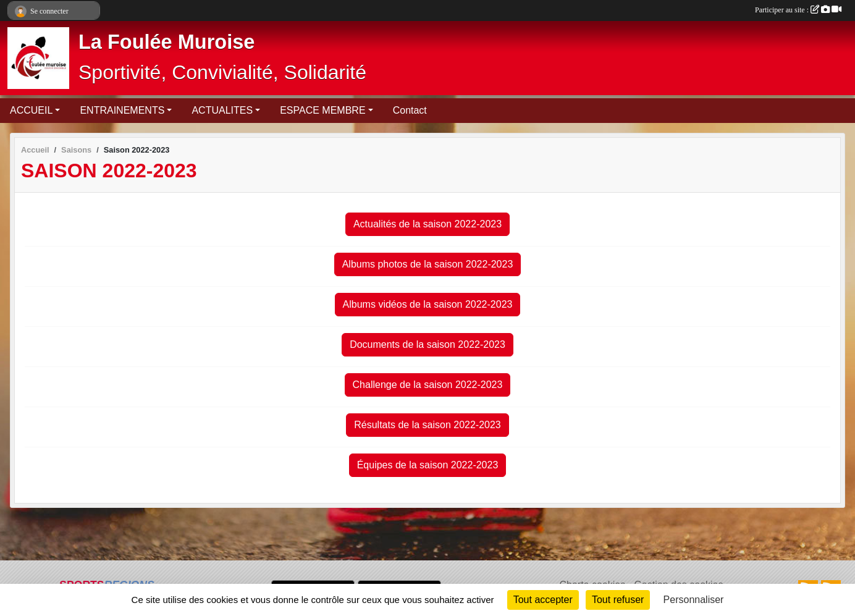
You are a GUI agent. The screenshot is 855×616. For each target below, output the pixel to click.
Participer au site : (798, 10)
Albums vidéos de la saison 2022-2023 (428, 304)
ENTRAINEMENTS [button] (122, 110)
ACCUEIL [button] (31, 110)
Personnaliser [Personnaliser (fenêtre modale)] (694, 600)
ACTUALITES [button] (222, 110)
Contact (410, 110)
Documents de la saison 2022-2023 (427, 344)
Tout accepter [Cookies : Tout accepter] (543, 600)
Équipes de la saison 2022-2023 (428, 465)
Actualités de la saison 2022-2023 (427, 224)
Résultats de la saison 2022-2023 (427, 425)
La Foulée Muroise (166, 42)
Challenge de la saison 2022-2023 (428, 385)
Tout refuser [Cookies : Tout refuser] (618, 600)
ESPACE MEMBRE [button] (322, 110)
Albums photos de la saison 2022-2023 (428, 264)
